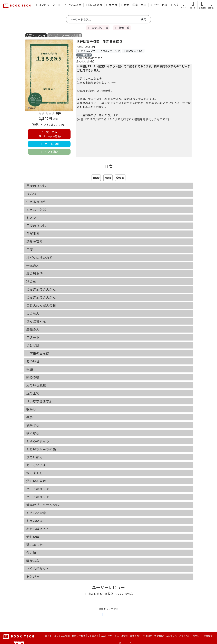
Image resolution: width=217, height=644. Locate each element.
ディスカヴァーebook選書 (65, 35)
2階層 (108, 178)
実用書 (112, 5)
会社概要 (208, 636)
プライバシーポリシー (190, 636)
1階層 (96, 178)
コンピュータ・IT (48, 5)
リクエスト (93, 636)
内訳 (62, 125)
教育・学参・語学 (134, 5)
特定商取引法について (166, 636)
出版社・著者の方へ (131, 636)
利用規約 (148, 636)
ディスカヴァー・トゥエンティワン (99, 51)
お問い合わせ (79, 636)
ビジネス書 (73, 5)
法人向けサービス (110, 636)
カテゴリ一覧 (98, 28)
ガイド (48, 636)
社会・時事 (159, 5)
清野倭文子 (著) (133, 51)
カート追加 (49, 144)
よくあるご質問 (62, 636)
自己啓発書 (94, 5)
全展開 (120, 178)
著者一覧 (122, 28)
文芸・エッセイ (36, 35)
